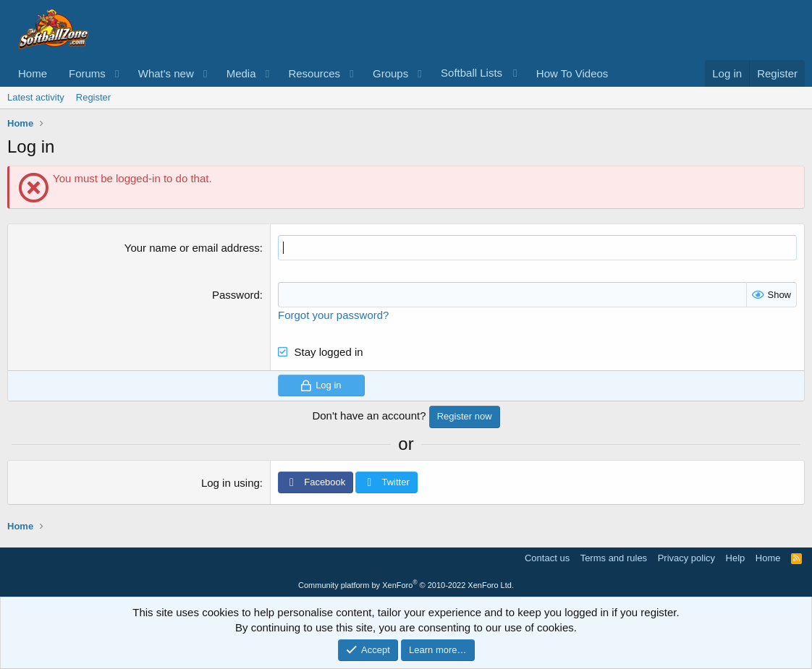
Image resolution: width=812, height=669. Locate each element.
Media (241, 73)
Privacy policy (686, 558)
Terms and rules (614, 558)
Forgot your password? (333, 315)
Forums (87, 73)
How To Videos (572, 73)
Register (93, 97)
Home (33, 73)
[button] (117, 73)
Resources (314, 73)
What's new (166, 73)
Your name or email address (192, 248)
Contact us (547, 558)
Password (236, 295)
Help (736, 558)
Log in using (231, 483)
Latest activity (36, 97)
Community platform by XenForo (406, 585)
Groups (390, 73)
